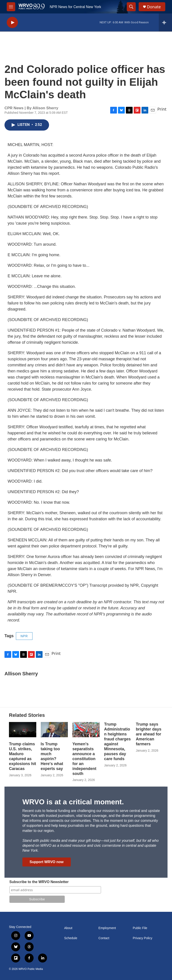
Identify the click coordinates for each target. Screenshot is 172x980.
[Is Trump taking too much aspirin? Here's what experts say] (54, 730)
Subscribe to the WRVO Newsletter (39, 882)
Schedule (71, 938)
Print (162, 109)
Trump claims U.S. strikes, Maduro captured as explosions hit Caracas (23, 756)
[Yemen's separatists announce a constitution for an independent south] (86, 730)
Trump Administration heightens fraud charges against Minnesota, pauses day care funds (117, 742)
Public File (140, 928)
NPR (24, 636)
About (68, 928)
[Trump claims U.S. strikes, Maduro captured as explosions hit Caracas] (23, 730)
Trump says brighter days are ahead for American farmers (148, 734)
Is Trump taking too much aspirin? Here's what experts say (52, 756)
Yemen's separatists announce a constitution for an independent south (84, 759)
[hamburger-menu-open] (11, 7)
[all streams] (165, 22)
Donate (154, 7)
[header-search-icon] (131, 7)
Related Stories (27, 715)
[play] (12, 23)
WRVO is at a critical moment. (73, 802)
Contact (104, 938)
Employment (107, 928)
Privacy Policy (143, 938)
